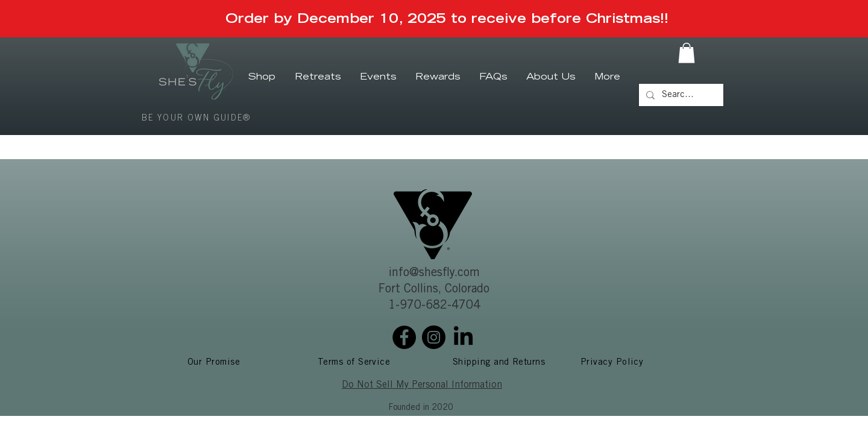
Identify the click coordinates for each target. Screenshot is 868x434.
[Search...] (680, 95)
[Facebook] (404, 337)
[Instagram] (434, 337)
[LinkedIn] (463, 337)
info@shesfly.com (434, 274)
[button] (687, 53)
